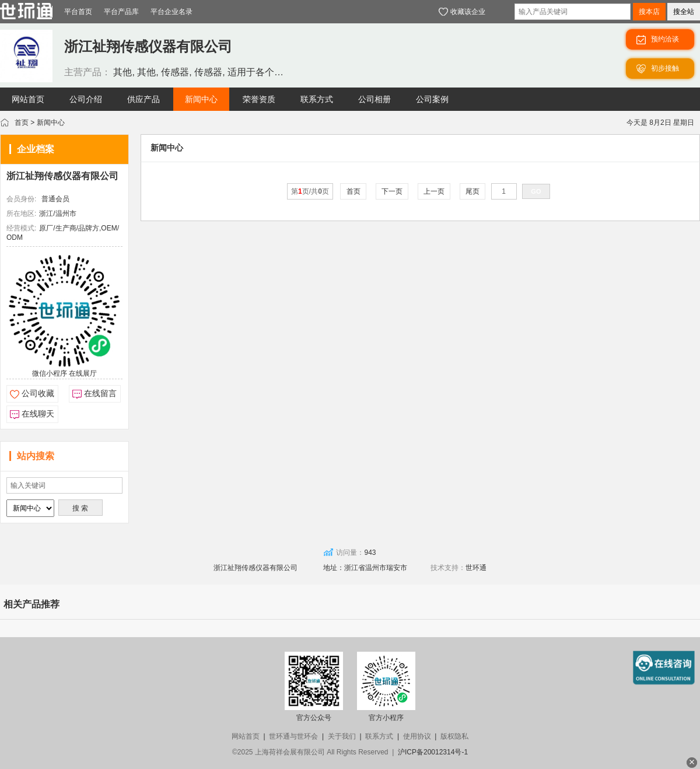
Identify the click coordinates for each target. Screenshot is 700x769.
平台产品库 (121, 12)
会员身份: (21, 199)
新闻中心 (51, 123)
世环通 (476, 568)
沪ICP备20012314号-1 (433, 752)
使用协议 (417, 736)
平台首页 (78, 12)
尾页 (473, 191)
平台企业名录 (171, 12)
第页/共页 (310, 191)
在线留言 (100, 393)
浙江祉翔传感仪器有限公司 (62, 176)
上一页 (434, 191)
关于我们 (342, 736)
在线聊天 (38, 414)
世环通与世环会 (293, 736)
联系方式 (379, 736)
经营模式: (21, 228)
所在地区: (21, 214)
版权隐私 (454, 736)
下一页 (392, 191)
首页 (22, 123)
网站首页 (246, 736)
